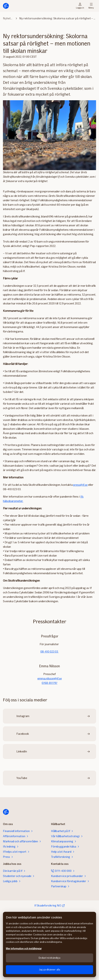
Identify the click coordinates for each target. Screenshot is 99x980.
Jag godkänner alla (50, 970)
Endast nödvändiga (49, 958)
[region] (49, 944)
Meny (91, 6)
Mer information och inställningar (24, 949)
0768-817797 (49, 683)
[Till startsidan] (6, 6)
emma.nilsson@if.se (50, 678)
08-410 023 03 (49, 652)
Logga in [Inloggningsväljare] (80, 6)
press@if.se (80, 485)
